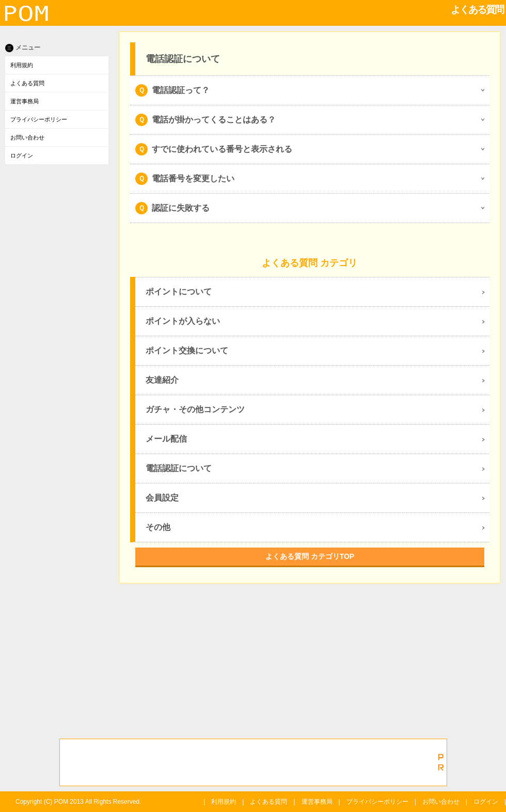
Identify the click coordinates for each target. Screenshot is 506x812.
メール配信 (166, 439)
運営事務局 (25, 101)
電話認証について (179, 468)
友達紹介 (162, 380)
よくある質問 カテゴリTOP (310, 556)
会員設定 (162, 498)
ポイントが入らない (183, 321)
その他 (158, 527)
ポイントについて (179, 292)
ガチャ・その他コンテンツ (195, 409)
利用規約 (22, 65)
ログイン (22, 155)
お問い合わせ (27, 137)
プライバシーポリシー (39, 119)
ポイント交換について (187, 350)
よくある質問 (27, 83)
